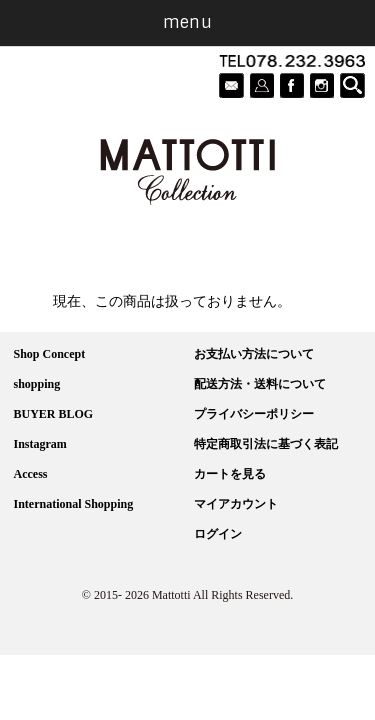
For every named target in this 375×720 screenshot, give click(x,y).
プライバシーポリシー (254, 414)
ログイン (218, 534)
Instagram (40, 444)
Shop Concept (50, 354)
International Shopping (74, 504)
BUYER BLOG (54, 414)
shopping (37, 384)
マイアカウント (236, 504)
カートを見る (230, 474)
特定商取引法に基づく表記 (266, 444)
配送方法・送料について (260, 384)
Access (31, 474)
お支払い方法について (254, 354)
